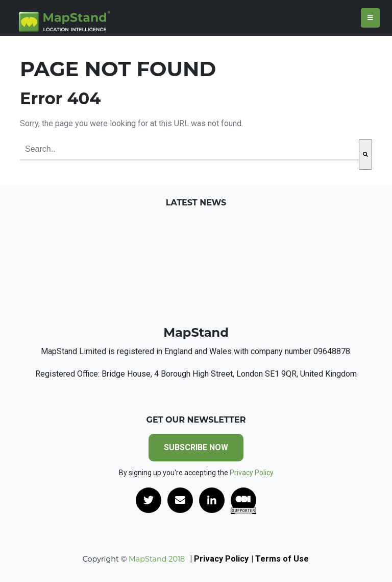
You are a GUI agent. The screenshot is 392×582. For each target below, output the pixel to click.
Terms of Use (282, 559)
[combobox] (189, 150)
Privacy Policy (252, 473)
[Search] (365, 154)
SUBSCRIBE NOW (196, 447)
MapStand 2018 (156, 559)
